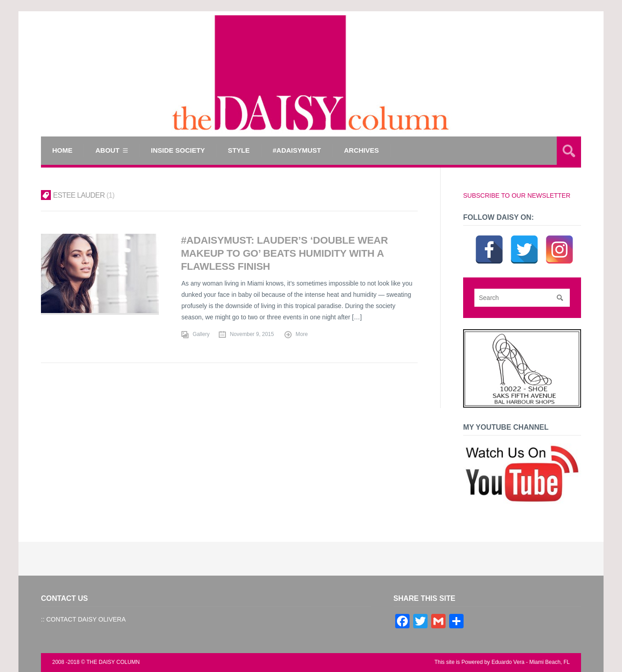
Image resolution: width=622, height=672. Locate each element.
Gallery (201, 334)
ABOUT (107, 150)
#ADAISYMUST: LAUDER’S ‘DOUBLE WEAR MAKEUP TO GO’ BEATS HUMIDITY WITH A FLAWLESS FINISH (284, 253)
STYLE (239, 150)
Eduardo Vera (508, 662)
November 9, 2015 (252, 334)
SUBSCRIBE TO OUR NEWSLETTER (517, 195)
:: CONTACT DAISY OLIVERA (83, 619)
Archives (361, 150)
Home (62, 150)
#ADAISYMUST (297, 150)
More (302, 334)
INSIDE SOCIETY (178, 150)
